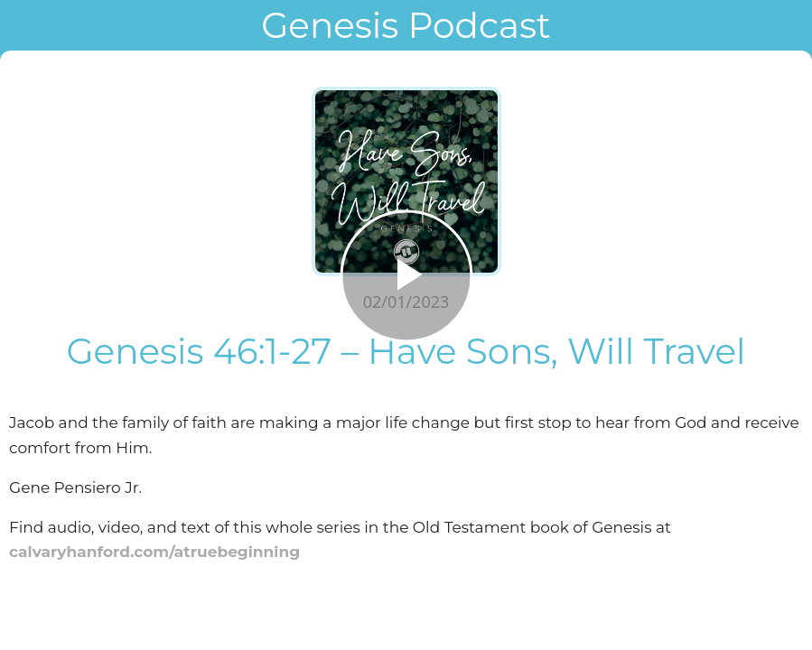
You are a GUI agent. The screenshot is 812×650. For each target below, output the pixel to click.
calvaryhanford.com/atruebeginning (154, 552)
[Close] (25, 25)
